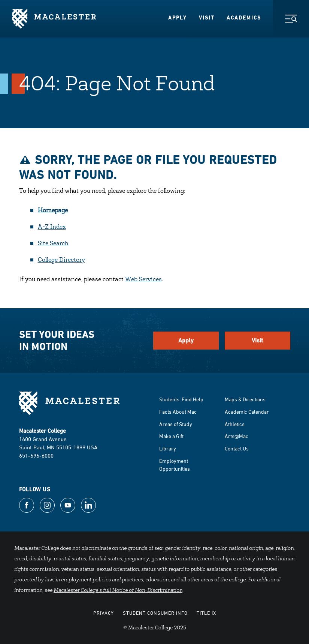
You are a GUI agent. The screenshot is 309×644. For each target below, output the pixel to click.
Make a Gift (171, 436)
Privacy (104, 613)
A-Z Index (52, 227)
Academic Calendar (247, 412)
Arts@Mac (237, 436)
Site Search (53, 244)
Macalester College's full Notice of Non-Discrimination (118, 591)
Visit (207, 18)
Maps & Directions (245, 399)
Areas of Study (176, 424)
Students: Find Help (181, 399)
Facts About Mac (178, 412)
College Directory (61, 260)
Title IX (206, 613)
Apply (178, 18)
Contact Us (237, 448)
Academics (244, 18)
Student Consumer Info (155, 613)
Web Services (143, 280)
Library (168, 448)
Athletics (235, 424)
